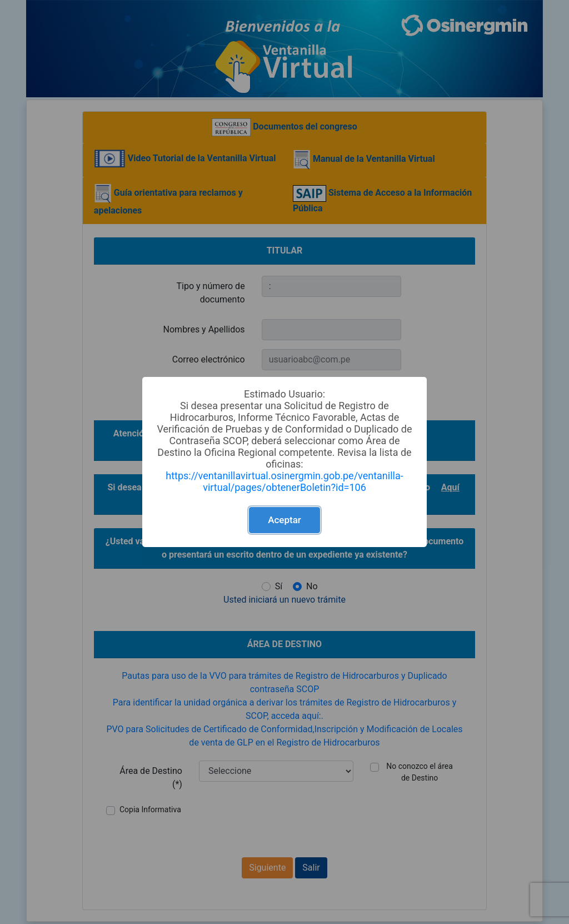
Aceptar (284, 520)
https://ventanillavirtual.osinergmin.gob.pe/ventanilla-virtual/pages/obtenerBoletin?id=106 (284, 481)
